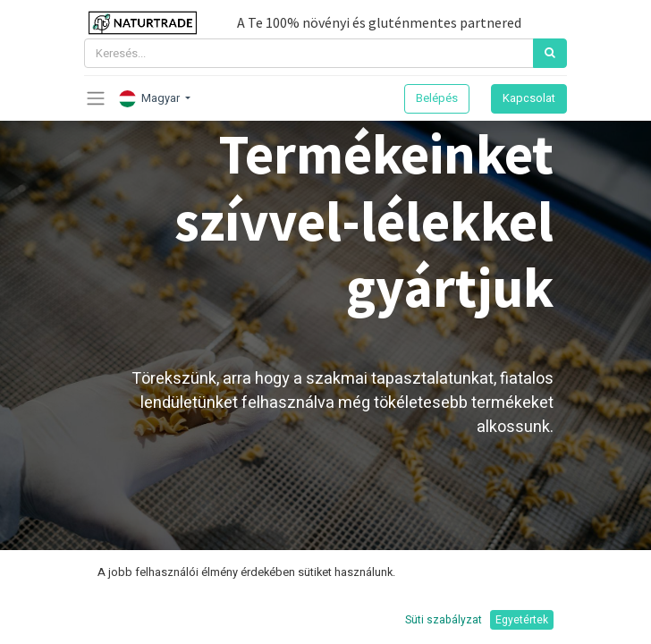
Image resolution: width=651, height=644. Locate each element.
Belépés (437, 98)
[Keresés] (550, 53)
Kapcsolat (529, 98)
